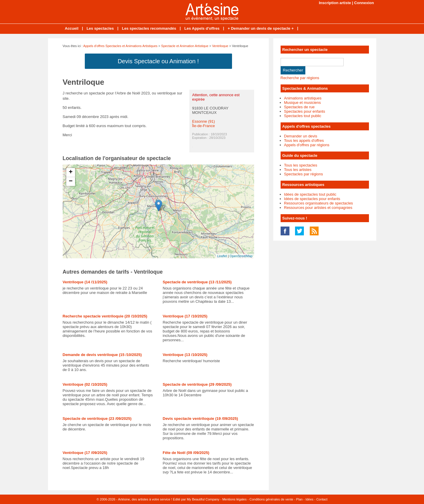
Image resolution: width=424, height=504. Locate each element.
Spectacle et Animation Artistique (185, 46)
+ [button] (71, 172)
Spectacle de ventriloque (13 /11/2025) (197, 282)
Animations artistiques (303, 98)
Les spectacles (100, 28)
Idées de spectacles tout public (310, 194)
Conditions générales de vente (271, 499)
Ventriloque (220, 46)
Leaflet (222, 256)
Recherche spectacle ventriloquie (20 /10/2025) (105, 316)
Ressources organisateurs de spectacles (319, 203)
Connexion (364, 3)
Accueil (72, 28)
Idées (309, 499)
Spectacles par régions (304, 174)
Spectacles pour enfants (305, 111)
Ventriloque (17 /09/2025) (85, 453)
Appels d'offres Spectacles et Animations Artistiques (120, 46)
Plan (299, 499)
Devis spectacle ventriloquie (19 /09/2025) (201, 419)
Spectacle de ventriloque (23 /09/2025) (97, 419)
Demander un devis (301, 136)
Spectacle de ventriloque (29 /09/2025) (197, 384)
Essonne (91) (204, 121)
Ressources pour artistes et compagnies (318, 208)
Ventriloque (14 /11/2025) (85, 282)
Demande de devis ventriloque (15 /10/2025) (102, 355)
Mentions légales (235, 499)
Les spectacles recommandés (149, 28)
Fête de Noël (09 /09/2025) (186, 453)
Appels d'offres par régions (307, 145)
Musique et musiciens (303, 103)
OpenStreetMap (241, 256)
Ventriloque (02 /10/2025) (85, 384)
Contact (322, 499)
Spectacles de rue (299, 107)
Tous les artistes (298, 170)
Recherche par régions (300, 78)
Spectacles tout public (303, 116)
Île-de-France (204, 126)
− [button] (71, 182)
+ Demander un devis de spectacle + (261, 28)
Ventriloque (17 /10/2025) (185, 316)
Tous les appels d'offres (304, 140)
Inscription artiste (335, 3)
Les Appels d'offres (202, 28)
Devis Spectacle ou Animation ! (158, 61)
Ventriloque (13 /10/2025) (185, 355)
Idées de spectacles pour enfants (312, 199)
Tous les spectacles (301, 165)
